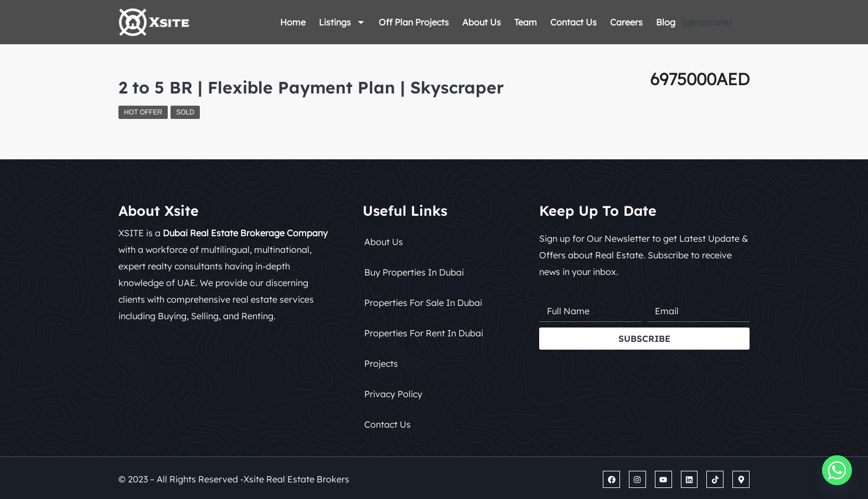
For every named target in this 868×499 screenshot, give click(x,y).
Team (526, 22)
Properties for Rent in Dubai (424, 333)
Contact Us (573, 22)
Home (293, 22)
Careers (626, 22)
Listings (342, 22)
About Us (482, 22)
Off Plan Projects (414, 22)
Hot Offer (143, 112)
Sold (185, 112)
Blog (666, 22)
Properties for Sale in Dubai (423, 303)
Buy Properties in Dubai (414, 272)
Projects (381, 363)
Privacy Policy (393, 394)
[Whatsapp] (837, 470)
